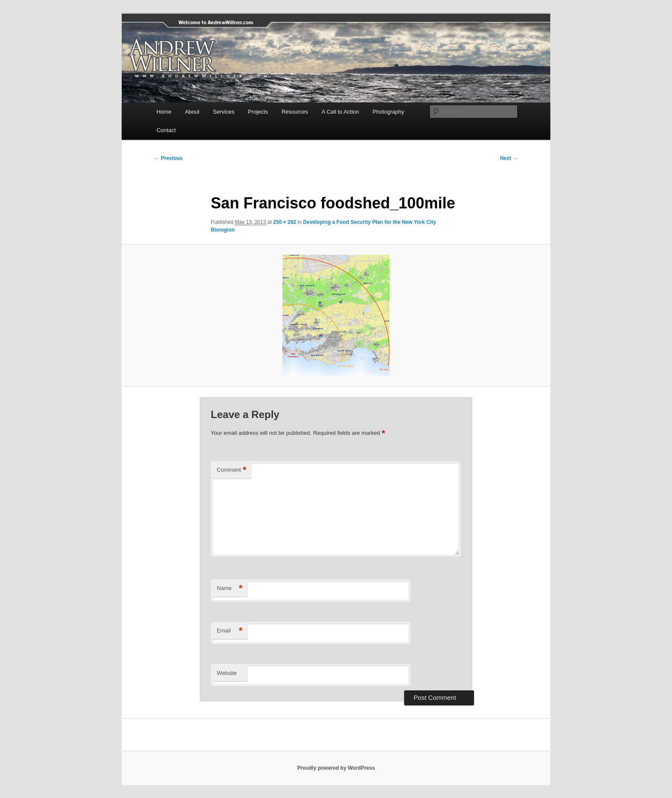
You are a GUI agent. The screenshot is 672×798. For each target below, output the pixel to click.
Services (224, 112)
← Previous (168, 158)
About (192, 112)
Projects (258, 112)
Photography (388, 112)
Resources (295, 112)
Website (227, 673)
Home (164, 112)
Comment (232, 470)
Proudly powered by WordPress (336, 768)
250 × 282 (285, 222)
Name (230, 589)
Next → (509, 158)
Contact (166, 130)
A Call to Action (340, 112)
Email (230, 631)
